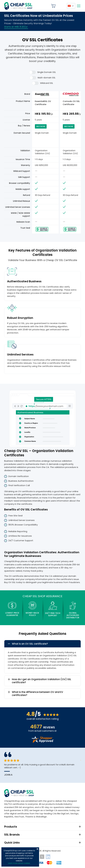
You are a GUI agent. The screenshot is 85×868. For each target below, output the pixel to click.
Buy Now (41, 126)
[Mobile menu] (79, 6)
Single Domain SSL (42, 72)
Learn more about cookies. (19, 863)
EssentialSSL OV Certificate (43, 103)
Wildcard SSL (42, 83)
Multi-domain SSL (42, 78)
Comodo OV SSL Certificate (71, 103)
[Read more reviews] (43, 742)
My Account (61, 6)
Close (37, 849)
